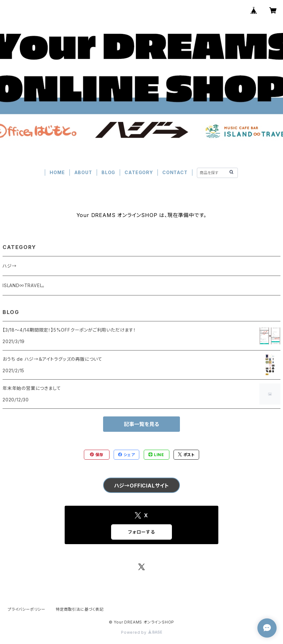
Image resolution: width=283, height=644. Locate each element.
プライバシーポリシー (27, 609)
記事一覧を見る (141, 424)
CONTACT (175, 172)
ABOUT (83, 172)
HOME (57, 172)
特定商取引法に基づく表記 (80, 609)
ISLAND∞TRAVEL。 (24, 285)
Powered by (141, 632)
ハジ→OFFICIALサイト (141, 486)
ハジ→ (9, 266)
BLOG (108, 172)
